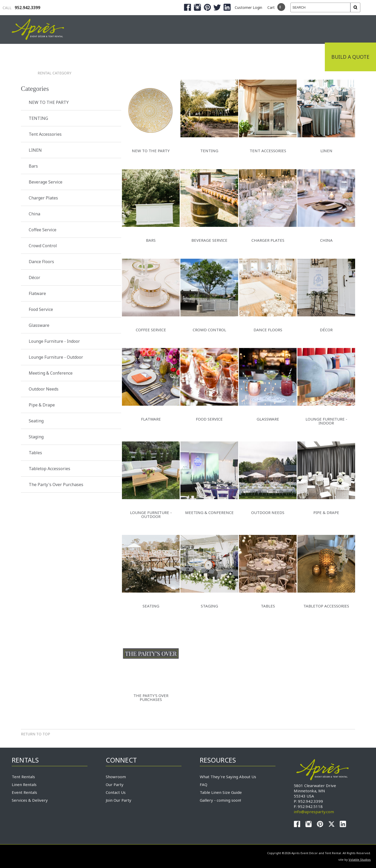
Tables (35, 453)
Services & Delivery (30, 800)
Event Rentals (24, 792)
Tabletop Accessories (49, 469)
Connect (306, 57)
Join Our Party (119, 800)
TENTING (38, 118)
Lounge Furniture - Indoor (54, 341)
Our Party (115, 784)
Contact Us (116, 792)
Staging (36, 437)
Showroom (116, 777)
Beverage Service (46, 182)
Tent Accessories (45, 134)
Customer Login (248, 7)
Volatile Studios (360, 860)
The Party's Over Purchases (56, 485)
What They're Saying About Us (228, 777)
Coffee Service (43, 230)
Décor (34, 277)
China (34, 214)
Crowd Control (43, 246)
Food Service (41, 309)
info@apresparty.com (314, 812)
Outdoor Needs (44, 389)
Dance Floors (41, 262)
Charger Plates (43, 198)
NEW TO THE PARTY (49, 102)
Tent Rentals (23, 777)
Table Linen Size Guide (221, 792)
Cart (271, 7)
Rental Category (54, 73)
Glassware (39, 325)
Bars (33, 166)
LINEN (35, 150)
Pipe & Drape (42, 405)
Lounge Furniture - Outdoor (56, 357)
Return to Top (36, 734)
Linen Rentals (24, 784)
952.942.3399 (21, 8)
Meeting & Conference (51, 373)
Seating (36, 421)
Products (206, 57)
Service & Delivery (257, 57)
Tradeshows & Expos (152, 57)
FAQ (204, 784)
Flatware (37, 293)
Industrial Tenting (84, 57)
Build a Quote (350, 57)
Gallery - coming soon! (220, 800)
